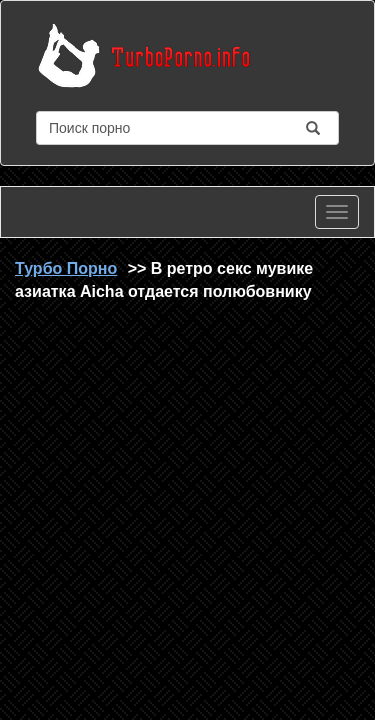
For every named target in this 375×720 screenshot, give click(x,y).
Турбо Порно (66, 268)
